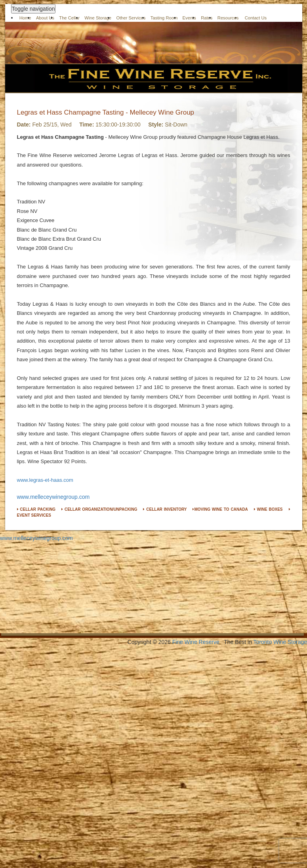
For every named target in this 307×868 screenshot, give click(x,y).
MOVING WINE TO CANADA (220, 509)
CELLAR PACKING (36, 509)
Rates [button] (207, 18)
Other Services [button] (131, 18)
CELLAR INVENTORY (165, 509)
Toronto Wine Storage (280, 642)
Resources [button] (228, 18)
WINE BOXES (268, 509)
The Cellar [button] (69, 18)
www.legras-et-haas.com (45, 480)
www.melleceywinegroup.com (53, 497)
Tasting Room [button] (164, 18)
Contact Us (256, 18)
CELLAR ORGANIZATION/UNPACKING (99, 509)
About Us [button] (45, 18)
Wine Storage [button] (98, 18)
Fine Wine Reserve (196, 642)
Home (25, 18)
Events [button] (189, 18)
